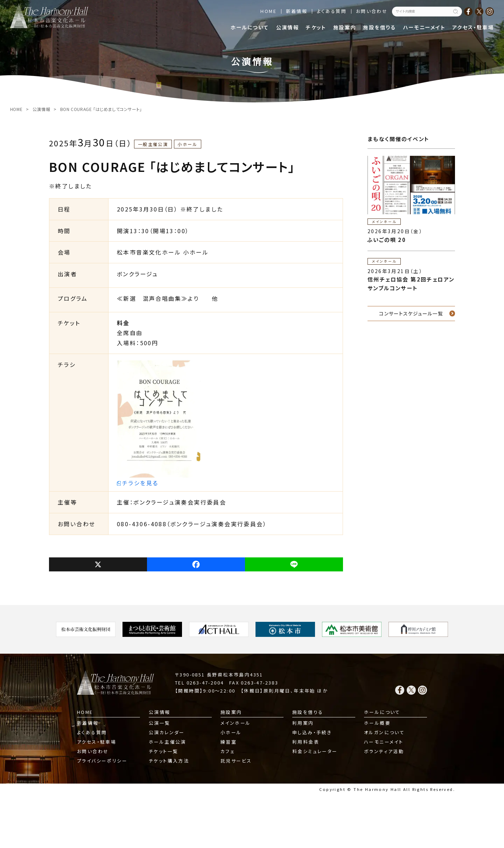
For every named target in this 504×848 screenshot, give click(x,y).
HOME (268, 11)
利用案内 (303, 723)
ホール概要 (377, 723)
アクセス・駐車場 (473, 27)
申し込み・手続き (312, 732)
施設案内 (345, 27)
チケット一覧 (163, 751)
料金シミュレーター (315, 751)
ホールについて (250, 27)
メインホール (236, 723)
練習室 (229, 742)
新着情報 (297, 11)
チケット (316, 27)
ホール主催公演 (167, 742)
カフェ (228, 751)
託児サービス (236, 761)
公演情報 (288, 27)
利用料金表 (306, 742)
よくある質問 (332, 11)
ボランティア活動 (384, 751)
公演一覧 (160, 723)
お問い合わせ (372, 11)
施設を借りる (379, 27)
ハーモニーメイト (424, 27)
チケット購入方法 (169, 761)
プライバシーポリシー (102, 761)
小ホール (231, 732)
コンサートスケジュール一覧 (411, 313)
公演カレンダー (167, 732)
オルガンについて (384, 732)
